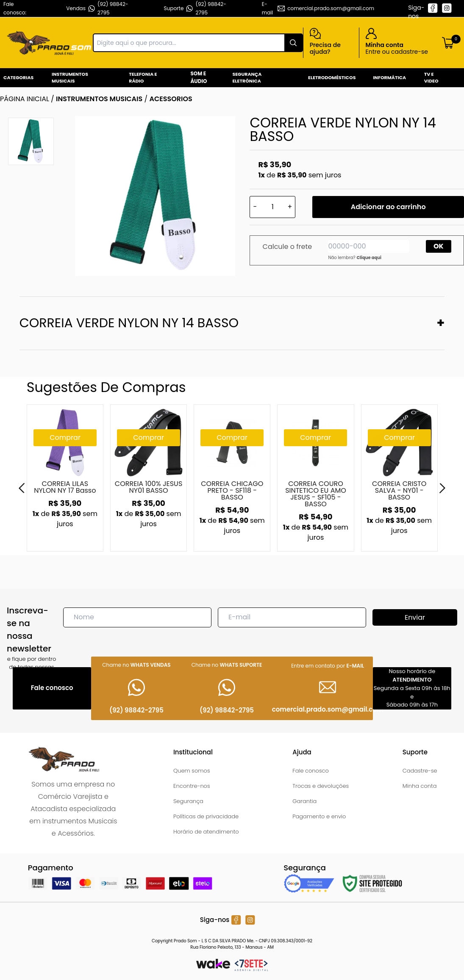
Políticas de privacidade (206, 816)
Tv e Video (431, 78)
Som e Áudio (199, 77)
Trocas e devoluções (321, 786)
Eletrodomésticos (332, 77)
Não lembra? (355, 258)
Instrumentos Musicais (70, 78)
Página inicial (25, 99)
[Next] (442, 488)
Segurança (188, 801)
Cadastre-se (420, 771)
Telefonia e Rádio (143, 78)
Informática (389, 77)
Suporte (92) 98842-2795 (195, 8)
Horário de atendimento (206, 832)
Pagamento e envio (319, 816)
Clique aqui (369, 258)
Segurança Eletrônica (247, 78)
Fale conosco (311, 771)
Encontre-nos (192, 786)
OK (439, 246)
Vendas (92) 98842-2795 (97, 8)
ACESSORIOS (171, 99)
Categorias (18, 77)
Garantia (304, 801)
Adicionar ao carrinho (388, 207)
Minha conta (420, 786)
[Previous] (22, 488)
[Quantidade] (272, 207)
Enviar (415, 617)
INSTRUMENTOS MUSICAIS (99, 99)
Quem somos (192, 771)
